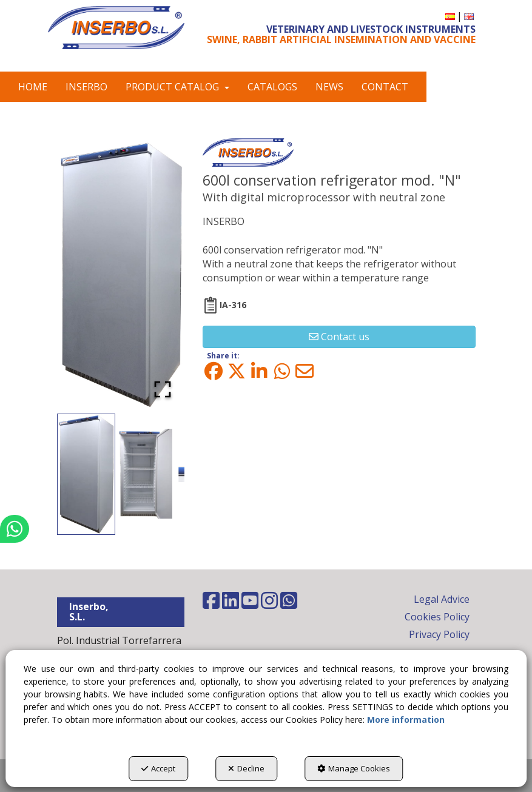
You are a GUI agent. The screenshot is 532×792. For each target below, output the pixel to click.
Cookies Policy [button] (437, 617)
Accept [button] (158, 768)
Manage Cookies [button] (354, 768)
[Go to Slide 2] (146, 474)
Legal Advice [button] (442, 599)
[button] (116, 28)
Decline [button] (246, 768)
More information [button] (406, 720)
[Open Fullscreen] (163, 389)
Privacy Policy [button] (439, 634)
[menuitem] (450, 16)
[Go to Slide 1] (86, 474)
